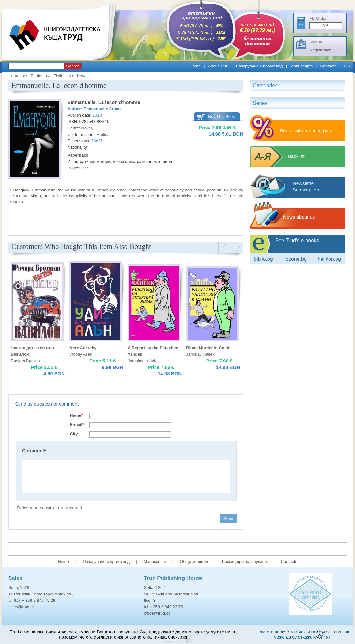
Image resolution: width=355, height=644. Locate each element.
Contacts (328, 66)
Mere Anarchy (83, 348)
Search (73, 66)
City (74, 434)
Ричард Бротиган (27, 361)
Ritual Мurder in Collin (208, 348)
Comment (34, 450)
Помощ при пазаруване (245, 561)
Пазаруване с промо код (259, 66)
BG (347, 66)
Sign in (316, 42)
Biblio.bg (263, 259)
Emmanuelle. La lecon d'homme (104, 102)
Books (36, 76)
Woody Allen (81, 354)
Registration (320, 50)
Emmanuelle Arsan (102, 109)
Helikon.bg (329, 259)
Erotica (103, 134)
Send (228, 519)
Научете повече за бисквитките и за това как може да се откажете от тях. (303, 634)
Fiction (59, 76)
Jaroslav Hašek (142, 361)
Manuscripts (301, 66)
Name (76, 415)
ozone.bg (296, 259)
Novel (82, 76)
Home (195, 66)
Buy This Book (222, 116)
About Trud (218, 66)
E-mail (77, 425)
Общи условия (194, 561)
